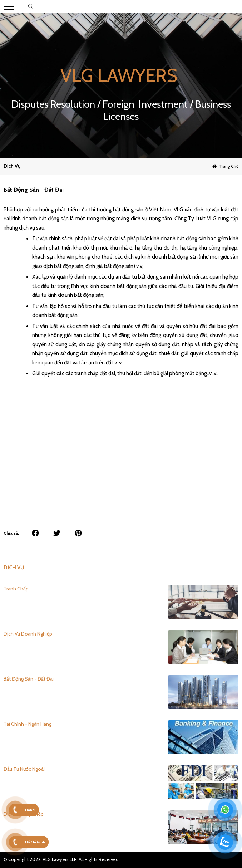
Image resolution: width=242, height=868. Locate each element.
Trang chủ (229, 166)
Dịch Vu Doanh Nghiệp (28, 634)
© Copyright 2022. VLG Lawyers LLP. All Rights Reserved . (62, 859)
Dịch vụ (12, 166)
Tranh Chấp (16, 589)
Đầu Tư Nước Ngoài (24, 769)
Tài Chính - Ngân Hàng (28, 724)
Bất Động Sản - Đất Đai (29, 679)
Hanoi (30, 810)
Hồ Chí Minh (35, 842)
